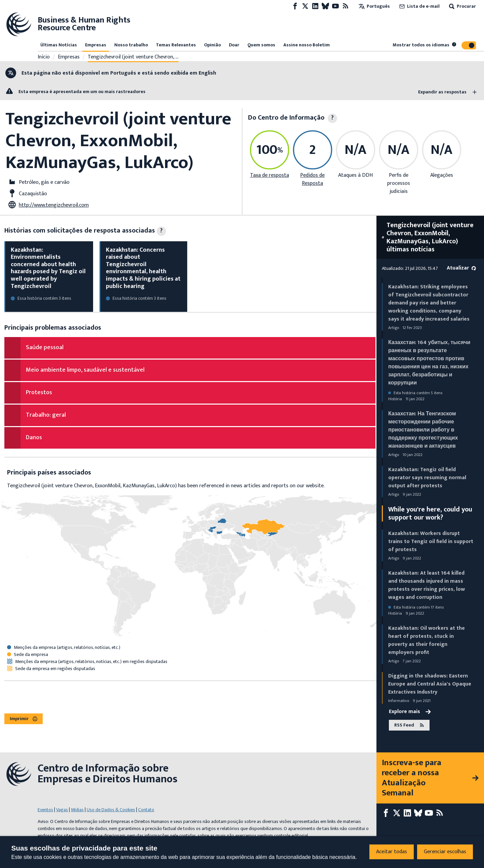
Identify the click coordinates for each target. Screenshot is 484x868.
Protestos (39, 392)
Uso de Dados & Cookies (111, 810)
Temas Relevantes (176, 45)
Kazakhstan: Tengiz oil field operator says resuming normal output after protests (427, 478)
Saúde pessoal (45, 347)
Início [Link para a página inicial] (44, 57)
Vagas (62, 810)
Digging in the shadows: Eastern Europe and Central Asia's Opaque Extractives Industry (430, 684)
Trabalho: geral (46, 415)
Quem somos (261, 45)
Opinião (212, 45)
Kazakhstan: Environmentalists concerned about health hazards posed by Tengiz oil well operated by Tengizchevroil (48, 268)
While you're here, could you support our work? (430, 513)
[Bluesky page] (325, 6)
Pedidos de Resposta (312, 179)
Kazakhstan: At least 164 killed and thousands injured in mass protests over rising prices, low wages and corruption (427, 585)
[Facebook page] (295, 6)
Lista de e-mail (419, 6)
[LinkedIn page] (315, 6)
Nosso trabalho (131, 45)
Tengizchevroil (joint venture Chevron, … (133, 57)
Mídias (77, 810)
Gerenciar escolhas (445, 852)
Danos (34, 438)
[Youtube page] (335, 6)
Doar (234, 45)
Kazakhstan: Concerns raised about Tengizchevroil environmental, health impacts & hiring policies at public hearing (143, 268)
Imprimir (24, 719)
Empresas (96, 45)
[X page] (305, 6)
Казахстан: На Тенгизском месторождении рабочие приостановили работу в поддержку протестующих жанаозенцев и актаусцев (423, 430)
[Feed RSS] (346, 6)
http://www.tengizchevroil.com (54, 205)
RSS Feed (409, 725)
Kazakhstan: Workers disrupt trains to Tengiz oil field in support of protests (431, 542)
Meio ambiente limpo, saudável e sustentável (85, 370)
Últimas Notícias (59, 45)
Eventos (45, 810)
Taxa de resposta (270, 175)
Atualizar (461, 268)
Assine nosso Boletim (307, 45)
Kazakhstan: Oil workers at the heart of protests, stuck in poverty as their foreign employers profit (427, 640)
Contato (146, 810)
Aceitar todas (392, 852)
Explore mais (410, 712)
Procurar (462, 6)
